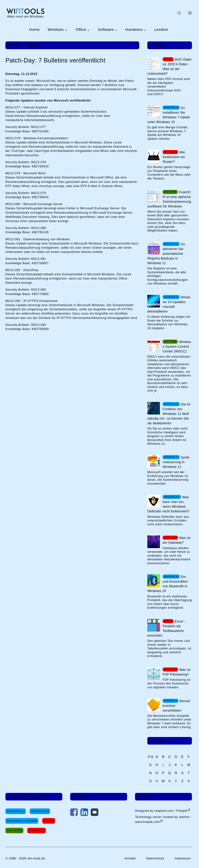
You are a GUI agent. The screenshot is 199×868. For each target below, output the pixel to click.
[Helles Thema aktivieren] (190, 13)
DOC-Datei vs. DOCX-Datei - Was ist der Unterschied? (169, 67)
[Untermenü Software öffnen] (115, 30)
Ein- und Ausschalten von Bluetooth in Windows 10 (168, 584)
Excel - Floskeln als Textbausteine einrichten (166, 628)
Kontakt (130, 858)
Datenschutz (155, 858)
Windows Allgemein (22, 821)
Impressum (183, 858)
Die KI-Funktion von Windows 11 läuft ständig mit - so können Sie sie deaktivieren (169, 414)
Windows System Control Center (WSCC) (177, 347)
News (34, 45)
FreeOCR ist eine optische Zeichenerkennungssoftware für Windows (169, 199)
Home (34, 30)
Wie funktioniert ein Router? (174, 157)
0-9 (150, 757)
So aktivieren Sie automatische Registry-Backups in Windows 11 (166, 254)
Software (106, 30)
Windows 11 (16, 811)
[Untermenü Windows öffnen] (66, 30)
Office (81, 30)
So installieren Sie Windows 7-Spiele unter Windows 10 (169, 115)
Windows (56, 30)
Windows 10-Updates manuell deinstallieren (169, 304)
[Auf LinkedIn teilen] (84, 813)
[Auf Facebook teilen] (74, 813)
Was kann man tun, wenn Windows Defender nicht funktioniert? (168, 504)
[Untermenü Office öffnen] (88, 30)
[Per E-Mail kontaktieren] (95, 813)
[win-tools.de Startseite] (25, 13)
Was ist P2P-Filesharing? (177, 672)
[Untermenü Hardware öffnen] (144, 30)
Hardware (134, 30)
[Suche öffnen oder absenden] (179, 13)
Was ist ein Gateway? (177, 540)
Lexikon (161, 30)
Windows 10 (40, 811)
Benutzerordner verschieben (176, 706)
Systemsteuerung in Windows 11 (176, 462)
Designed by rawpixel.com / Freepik (161, 811)
